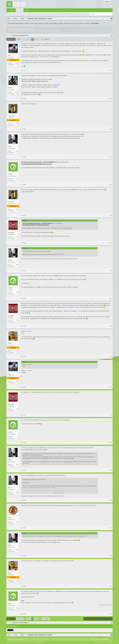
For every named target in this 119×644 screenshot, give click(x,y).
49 (37, 39)
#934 (111, 443)
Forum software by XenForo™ (20, 642)
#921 (111, 70)
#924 (111, 157)
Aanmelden (107, 2)
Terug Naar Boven (105, 639)
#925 (111, 185)
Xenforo (21, 639)
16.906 (17, 92)
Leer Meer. (95, 23)
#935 (111, 470)
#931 (111, 357)
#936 (111, 500)
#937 (111, 528)
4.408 (17, 63)
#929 (111, 298)
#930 (111, 326)
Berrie (10, 517)
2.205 (17, 179)
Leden (27, 10)
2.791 (17, 522)
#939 (111, 586)
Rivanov (11, 88)
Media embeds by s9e (39, 642)
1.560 (17, 123)
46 (30, 39)
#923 (111, 129)
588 (17, 351)
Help (93, 639)
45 (28, 39)
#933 (111, 415)
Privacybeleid (109, 642)
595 (17, 237)
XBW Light (10, 639)
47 (33, 39)
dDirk (10, 603)
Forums (20, 10)
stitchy (10, 288)
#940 (111, 614)
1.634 (17, 608)
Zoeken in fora (14, 14)
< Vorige (19, 39)
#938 (111, 556)
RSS (111, 639)
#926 (111, 215)
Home (97, 639)
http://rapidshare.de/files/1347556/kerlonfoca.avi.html (37, 164)
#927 (111, 243)
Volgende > (47, 39)
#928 (111, 271)
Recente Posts (24, 14)
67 (42, 39)
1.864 (17, 151)
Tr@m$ (10, 174)
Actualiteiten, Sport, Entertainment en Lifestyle (29, 31)
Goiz (9, 56)
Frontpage (11, 10)
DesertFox (11, 116)
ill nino (10, 432)
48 (35, 39)
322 (17, 293)
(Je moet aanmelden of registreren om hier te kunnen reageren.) (98, 619)
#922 (111, 99)
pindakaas (11, 232)
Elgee (10, 146)
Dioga (52, 31)
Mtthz (10, 343)
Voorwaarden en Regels (100, 642)
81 (18, 437)
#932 (111, 387)
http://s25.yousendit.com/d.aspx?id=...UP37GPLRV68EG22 (38, 162)
